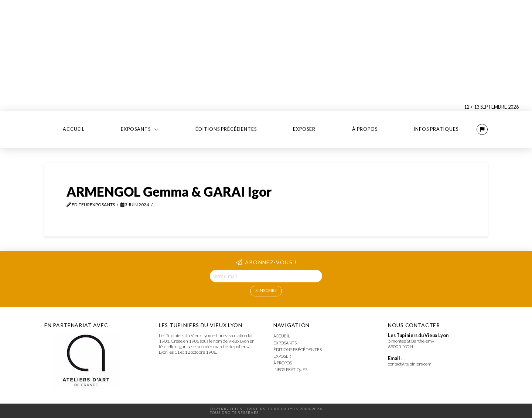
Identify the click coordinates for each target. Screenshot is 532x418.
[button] (482, 129)
